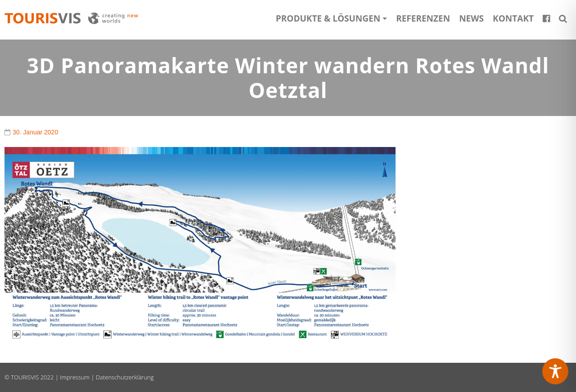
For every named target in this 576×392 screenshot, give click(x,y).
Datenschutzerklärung (125, 377)
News (471, 18)
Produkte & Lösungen (328, 18)
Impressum (75, 377)
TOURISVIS (25, 377)
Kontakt (513, 18)
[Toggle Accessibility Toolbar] (555, 371)
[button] (563, 18)
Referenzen (423, 18)
